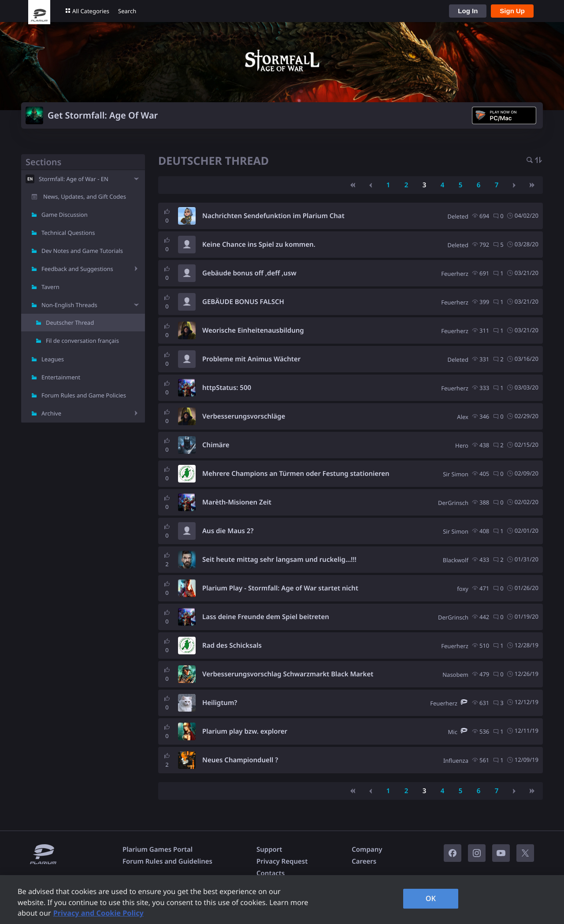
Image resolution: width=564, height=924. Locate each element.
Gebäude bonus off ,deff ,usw (249, 273)
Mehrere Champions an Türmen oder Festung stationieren (296, 474)
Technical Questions (68, 233)
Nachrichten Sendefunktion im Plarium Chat (273, 216)
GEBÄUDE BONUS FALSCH (243, 302)
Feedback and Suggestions (77, 269)
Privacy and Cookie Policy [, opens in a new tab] (98, 913)
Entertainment (61, 377)
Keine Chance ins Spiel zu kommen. (259, 245)
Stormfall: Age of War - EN (74, 179)
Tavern (50, 287)
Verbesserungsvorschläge (244, 416)
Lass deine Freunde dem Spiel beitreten (266, 617)
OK (431, 898)
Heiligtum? (220, 703)
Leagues (53, 359)
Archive (51, 413)
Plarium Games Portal (158, 850)
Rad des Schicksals (232, 646)
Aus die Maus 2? (228, 531)
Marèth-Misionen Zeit (237, 502)
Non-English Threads (69, 305)
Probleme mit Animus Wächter (251, 359)
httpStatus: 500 (227, 388)
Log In (468, 11)
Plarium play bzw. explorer (245, 731)
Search (127, 11)
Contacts (271, 873)
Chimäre (216, 445)
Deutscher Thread (70, 323)
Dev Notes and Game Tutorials (82, 251)
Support (269, 850)
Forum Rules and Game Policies (84, 395)
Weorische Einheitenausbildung (253, 330)
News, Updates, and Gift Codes (85, 197)
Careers (364, 861)
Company (367, 850)
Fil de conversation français (82, 341)
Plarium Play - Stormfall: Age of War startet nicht (280, 588)
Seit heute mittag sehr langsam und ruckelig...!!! (279, 560)
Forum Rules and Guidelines (167, 861)
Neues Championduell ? (240, 760)
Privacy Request (282, 861)
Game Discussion (65, 215)
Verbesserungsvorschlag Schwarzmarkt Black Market (288, 674)
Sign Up (512, 11)
